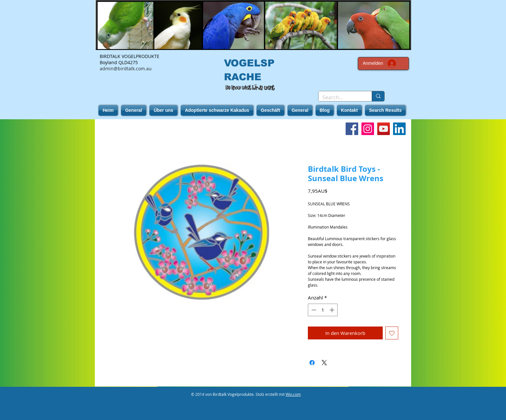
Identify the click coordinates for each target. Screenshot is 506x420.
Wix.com (293, 394)
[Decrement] (313, 310)
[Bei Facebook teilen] (312, 363)
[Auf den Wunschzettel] (392, 333)
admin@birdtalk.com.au (126, 68)
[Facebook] (352, 129)
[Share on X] (324, 363)
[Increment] (333, 310)
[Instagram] (368, 129)
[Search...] (340, 97)
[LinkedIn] (399, 129)
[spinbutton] (323, 310)
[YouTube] (384, 129)
